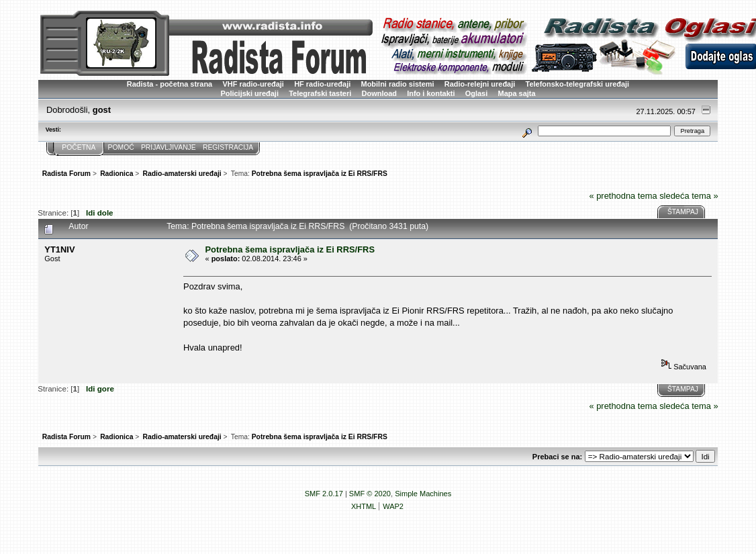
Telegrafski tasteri (320, 93)
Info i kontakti (431, 93)
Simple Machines (423, 494)
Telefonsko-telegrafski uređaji (578, 84)
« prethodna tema (623, 196)
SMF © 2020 (370, 494)
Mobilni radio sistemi (398, 84)
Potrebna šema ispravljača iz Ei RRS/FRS (290, 249)
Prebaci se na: (557, 457)
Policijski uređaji (249, 93)
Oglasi (477, 93)
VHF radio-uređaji (253, 84)
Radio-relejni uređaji (480, 84)
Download (379, 93)
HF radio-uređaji (322, 84)
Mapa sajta (517, 93)
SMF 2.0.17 (324, 494)
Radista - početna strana (170, 84)
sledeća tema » (689, 196)
